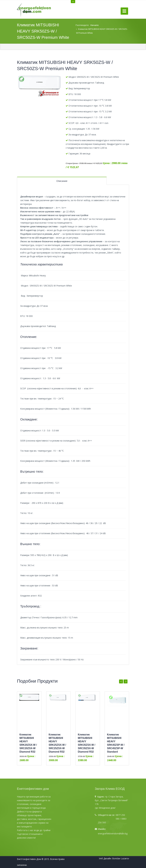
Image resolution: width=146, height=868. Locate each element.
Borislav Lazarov (121, 858)
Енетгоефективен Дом (29, 859)
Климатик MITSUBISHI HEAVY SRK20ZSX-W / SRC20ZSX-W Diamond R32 (28, 743)
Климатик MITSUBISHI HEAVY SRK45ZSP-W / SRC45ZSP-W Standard (116, 743)
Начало (94, 25)
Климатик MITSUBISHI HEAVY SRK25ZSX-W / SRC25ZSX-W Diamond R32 (57, 743)
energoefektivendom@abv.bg (113, 833)
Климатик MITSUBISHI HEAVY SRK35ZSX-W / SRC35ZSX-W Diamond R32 (87, 743)
